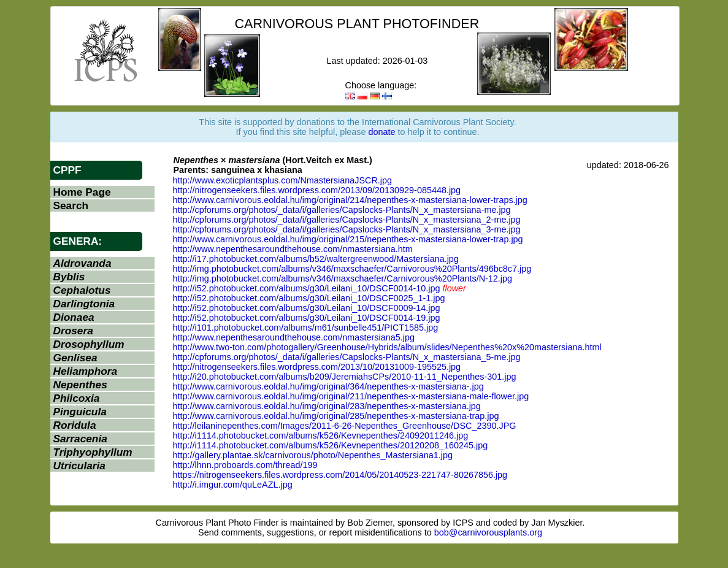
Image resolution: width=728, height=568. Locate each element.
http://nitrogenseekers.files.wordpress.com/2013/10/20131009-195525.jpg (317, 367)
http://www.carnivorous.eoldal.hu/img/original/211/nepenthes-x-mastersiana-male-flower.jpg (351, 396)
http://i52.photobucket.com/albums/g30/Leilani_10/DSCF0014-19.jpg (307, 318)
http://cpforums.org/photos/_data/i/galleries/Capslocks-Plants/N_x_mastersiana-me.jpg (342, 210)
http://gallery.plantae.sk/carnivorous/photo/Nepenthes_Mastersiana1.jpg (313, 455)
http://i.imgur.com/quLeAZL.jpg (233, 485)
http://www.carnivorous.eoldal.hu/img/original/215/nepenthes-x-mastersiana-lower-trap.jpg (348, 239)
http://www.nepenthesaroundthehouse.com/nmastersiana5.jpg (294, 337)
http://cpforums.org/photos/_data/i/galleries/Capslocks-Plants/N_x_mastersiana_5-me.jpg (347, 357)
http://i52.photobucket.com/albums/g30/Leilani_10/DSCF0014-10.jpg (307, 288)
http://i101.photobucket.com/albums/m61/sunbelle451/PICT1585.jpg (306, 328)
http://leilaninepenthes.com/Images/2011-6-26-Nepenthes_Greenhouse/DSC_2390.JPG (345, 426)
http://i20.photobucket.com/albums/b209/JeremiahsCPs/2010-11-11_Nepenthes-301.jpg (345, 377)
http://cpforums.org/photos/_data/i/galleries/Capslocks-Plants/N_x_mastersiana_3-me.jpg (347, 229)
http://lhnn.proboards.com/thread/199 (245, 465)
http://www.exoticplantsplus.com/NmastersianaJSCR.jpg (283, 180)
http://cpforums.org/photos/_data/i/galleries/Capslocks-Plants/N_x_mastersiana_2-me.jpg (347, 220)
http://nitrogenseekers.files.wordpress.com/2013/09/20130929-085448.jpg (317, 190)
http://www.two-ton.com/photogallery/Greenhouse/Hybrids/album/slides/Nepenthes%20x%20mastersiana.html (387, 347)
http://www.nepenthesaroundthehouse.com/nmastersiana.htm (293, 249)
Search (71, 205)
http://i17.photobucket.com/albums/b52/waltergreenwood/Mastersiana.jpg (316, 259)
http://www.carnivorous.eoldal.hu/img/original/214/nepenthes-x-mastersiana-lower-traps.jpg (350, 200)
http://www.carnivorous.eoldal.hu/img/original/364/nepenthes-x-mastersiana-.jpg (328, 386)
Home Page (82, 192)
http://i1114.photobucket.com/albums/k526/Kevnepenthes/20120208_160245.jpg (331, 445)
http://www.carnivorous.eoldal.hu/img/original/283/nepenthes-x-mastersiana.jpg (327, 406)
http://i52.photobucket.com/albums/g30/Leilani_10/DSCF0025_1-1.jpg (309, 298)
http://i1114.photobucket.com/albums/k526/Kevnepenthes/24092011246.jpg (321, 436)
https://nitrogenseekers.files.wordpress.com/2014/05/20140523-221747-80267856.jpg (340, 475)
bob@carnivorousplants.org (488, 532)
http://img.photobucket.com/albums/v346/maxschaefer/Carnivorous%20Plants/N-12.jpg (343, 278)
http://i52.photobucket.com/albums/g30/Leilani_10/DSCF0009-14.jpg (307, 308)
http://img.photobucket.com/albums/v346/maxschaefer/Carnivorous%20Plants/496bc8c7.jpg (352, 269)
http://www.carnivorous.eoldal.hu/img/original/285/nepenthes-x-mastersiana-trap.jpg (336, 416)
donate (382, 132)
